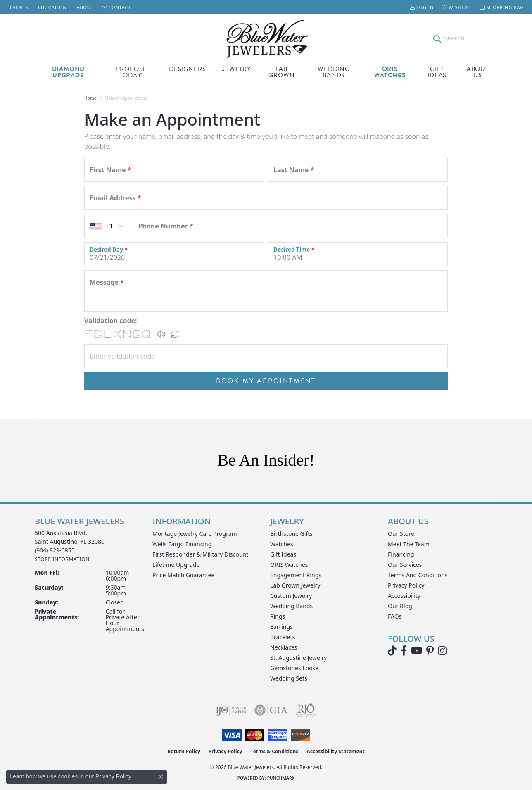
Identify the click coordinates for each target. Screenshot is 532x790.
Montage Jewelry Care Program (195, 534)
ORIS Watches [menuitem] (289, 565)
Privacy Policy (406, 585)
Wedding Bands (334, 72)
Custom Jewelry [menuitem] (291, 596)
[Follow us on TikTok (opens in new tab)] (392, 651)
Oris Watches (390, 72)
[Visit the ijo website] (231, 710)
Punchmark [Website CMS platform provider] (281, 778)
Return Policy (184, 751)
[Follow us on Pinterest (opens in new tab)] (430, 651)
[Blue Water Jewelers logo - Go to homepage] (266, 38)
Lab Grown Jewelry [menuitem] (295, 585)
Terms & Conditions (275, 751)
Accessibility (404, 596)
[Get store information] (62, 559)
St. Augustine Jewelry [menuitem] (298, 658)
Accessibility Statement (335, 751)
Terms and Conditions (418, 575)
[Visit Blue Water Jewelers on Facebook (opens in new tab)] (404, 651)
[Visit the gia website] (271, 710)
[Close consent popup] (161, 777)
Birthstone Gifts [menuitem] (291, 534)
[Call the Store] (55, 550)
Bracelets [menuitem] (283, 637)
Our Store (401, 534)
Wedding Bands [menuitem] (291, 606)
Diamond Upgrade (69, 72)
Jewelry (236, 69)
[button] (422, 7)
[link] (18, 7)
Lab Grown (281, 72)
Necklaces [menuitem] (284, 647)
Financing (401, 554)
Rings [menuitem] (278, 616)
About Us (478, 72)
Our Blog (400, 606)
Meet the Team (409, 544)
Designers (187, 69)
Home (90, 98)
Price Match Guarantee (183, 575)
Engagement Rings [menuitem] (296, 575)
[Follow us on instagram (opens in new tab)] (442, 651)
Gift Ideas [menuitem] (283, 554)
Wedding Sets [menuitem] (289, 678)
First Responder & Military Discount (200, 554)
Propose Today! (132, 72)
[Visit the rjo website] (306, 710)
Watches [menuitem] (282, 544)
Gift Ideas (437, 72)
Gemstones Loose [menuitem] (294, 668)
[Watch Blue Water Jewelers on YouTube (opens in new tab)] (417, 651)
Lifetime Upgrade (176, 565)
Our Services (405, 565)
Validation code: (111, 321)
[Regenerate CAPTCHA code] (175, 334)
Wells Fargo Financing (182, 544)
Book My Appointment (266, 381)
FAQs (395, 616)
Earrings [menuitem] (281, 627)
